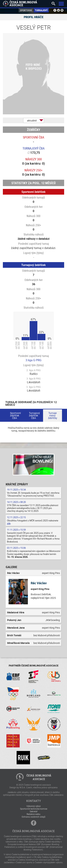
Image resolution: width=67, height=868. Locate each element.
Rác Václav (39, 583)
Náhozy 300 (34, 159)
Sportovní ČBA (33, 137)
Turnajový (41, 10)
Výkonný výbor (34, 806)
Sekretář (34, 811)
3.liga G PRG (33, 360)
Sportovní (26, 10)
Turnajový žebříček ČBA (34, 415)
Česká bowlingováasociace (39, 777)
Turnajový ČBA (33, 148)
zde (9, 523)
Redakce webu (33, 814)
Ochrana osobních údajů (33, 817)
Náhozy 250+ (33, 170)
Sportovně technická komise (34, 809)
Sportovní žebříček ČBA (15, 415)
